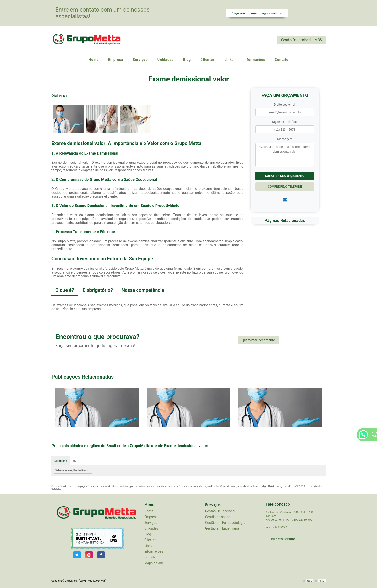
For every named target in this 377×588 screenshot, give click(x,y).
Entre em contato (282, 539)
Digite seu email (285, 104)
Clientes (150, 540)
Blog (148, 534)
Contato (150, 557)
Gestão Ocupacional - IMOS (302, 40)
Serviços (151, 523)
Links (148, 546)
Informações (154, 551)
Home (149, 511)
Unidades (151, 528)
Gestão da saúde (218, 517)
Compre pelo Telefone (285, 187)
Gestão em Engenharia (222, 528)
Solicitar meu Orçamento (285, 176)
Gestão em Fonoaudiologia (225, 523)
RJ (75, 461)
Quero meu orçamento (258, 340)
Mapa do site (154, 563)
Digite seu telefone (285, 122)
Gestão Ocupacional (220, 511)
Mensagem (285, 139)
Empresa (151, 517)
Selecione (61, 461)
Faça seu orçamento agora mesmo (257, 13)
